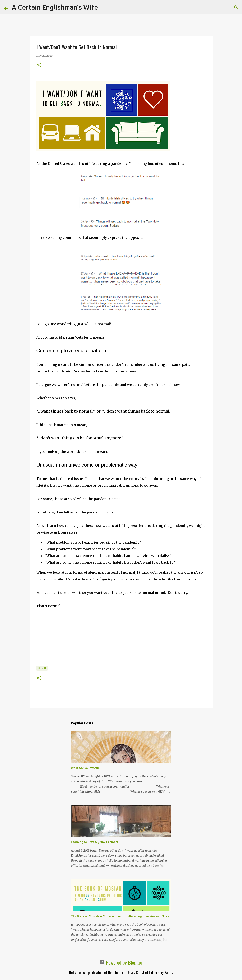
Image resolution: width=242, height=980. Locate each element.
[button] (39, 65)
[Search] (104, 7)
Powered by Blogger (121, 962)
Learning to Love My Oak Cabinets (94, 842)
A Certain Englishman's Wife (55, 7)
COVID (42, 668)
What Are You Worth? (86, 768)
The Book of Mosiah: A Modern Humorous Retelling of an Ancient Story (120, 916)
